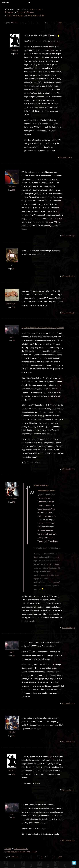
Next (61, 23)
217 (14, 502)
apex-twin (12, 186)
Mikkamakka (12, 498)
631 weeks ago (66, 157)
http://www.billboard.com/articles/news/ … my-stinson (43, 328)
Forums (9, 12)
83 (14, 340)
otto (12, 337)
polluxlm (12, 736)
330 (14, 307)
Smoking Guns (12, 304)
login (40, 9)
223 (14, 739)
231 (14, 269)
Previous (15, 23)
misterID (15, 50)
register (32, 9)
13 (55, 23)
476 (17, 53)
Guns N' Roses (25, 12)
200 (14, 190)
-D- (12, 265)
